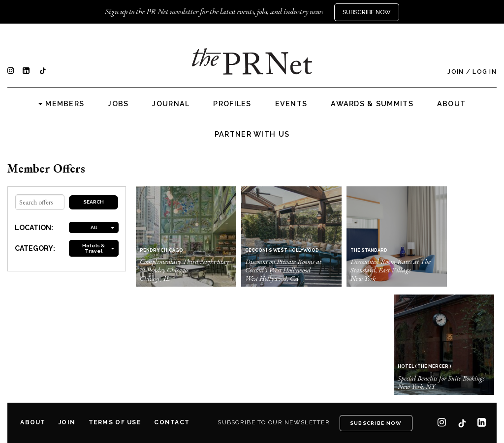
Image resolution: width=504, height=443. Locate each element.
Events (291, 104)
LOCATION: (34, 228)
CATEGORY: (35, 248)
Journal (171, 104)
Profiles (232, 104)
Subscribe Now (367, 12)
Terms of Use (115, 422)
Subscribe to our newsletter (274, 422)
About (451, 104)
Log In (485, 72)
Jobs (118, 104)
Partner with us (252, 134)
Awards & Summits (372, 104)
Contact (172, 422)
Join (456, 72)
